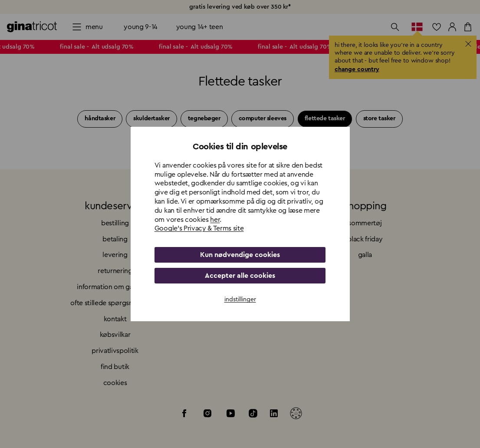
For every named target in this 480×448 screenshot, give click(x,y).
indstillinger (240, 300)
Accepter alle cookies (240, 276)
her (215, 220)
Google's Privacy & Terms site (199, 228)
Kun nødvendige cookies (240, 255)
